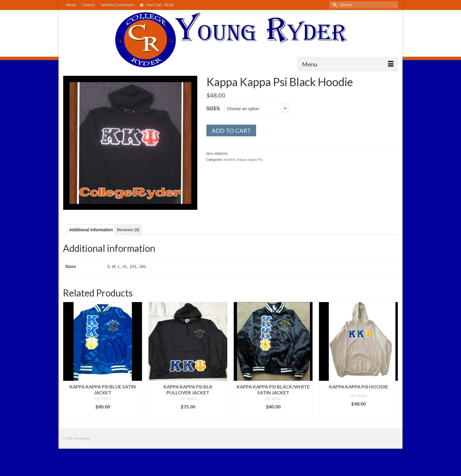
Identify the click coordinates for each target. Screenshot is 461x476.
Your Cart (157, 5)
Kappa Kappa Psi (250, 160)
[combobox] (257, 108)
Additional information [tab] (91, 230)
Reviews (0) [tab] (128, 230)
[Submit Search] (334, 5)
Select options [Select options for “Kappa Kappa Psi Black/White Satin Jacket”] (273, 415)
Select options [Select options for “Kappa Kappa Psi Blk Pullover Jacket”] (188, 415)
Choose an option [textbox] (243, 109)
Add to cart (231, 130)
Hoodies (230, 160)
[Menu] (348, 64)
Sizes (213, 109)
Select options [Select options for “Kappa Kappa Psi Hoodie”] (358, 412)
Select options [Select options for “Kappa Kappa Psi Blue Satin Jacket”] (103, 415)
